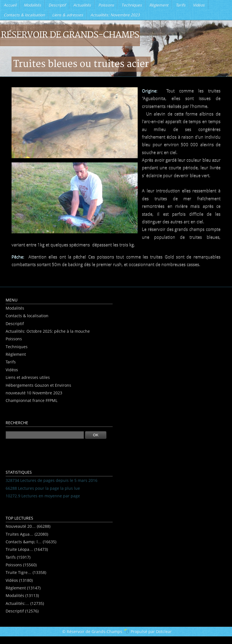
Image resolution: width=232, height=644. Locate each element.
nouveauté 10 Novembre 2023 (34, 393)
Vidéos (12, 370)
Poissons (14, 339)
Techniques (17, 347)
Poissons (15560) (21, 565)
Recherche (17, 423)
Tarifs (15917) (18, 557)
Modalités (15, 308)
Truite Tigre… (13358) (26, 572)
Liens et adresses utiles (28, 377)
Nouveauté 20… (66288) (28, 526)
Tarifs (11, 362)
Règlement (16, 354)
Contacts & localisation (27, 316)
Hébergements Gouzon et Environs (38, 385)
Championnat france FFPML (32, 400)
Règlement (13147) (23, 588)
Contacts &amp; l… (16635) (31, 542)
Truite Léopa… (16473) (27, 549)
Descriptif (15, 324)
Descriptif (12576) (22, 611)
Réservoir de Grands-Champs (70, 35)
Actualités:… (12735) (25, 603)
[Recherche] (45, 435)
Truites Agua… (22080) (27, 534)
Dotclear (164, 631)
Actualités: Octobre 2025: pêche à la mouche (48, 331)
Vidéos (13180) (19, 580)
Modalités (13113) (22, 595)
